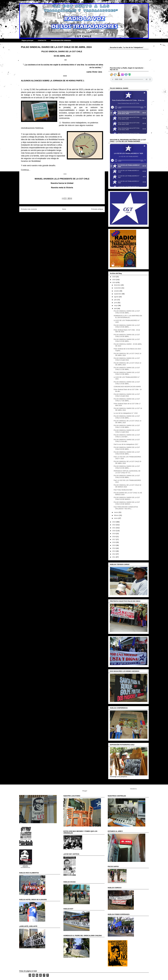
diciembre (117, 285)
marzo (116, 512)
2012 (114, 554)
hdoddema (133, 789)
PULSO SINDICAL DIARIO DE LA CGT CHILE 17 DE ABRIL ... (127, 400)
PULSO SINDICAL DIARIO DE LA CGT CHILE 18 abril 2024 (127, 395)
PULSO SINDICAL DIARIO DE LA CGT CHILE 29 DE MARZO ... (127, 503)
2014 (114, 548)
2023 (114, 522)
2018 (114, 537)
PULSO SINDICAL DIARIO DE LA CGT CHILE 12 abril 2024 (127, 431)
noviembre (118, 288)
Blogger (85, 791)
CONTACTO (42, 40)
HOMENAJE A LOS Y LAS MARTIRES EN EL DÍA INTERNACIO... (128, 317)
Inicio (64, 209)
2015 (114, 545)
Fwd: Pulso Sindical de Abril (123, 490)
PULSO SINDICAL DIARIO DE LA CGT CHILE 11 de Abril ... (127, 436)
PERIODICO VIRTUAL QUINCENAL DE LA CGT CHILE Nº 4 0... (127, 472)
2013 (114, 551)
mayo (116, 305)
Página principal (27, 40)
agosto (116, 297)
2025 (114, 280)
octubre (117, 291)
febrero (117, 515)
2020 (114, 531)
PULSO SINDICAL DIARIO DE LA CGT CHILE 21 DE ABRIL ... (127, 369)
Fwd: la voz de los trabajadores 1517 (126, 444)
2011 (114, 557)
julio (116, 300)
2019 (114, 534)
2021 (114, 528)
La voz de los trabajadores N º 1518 (126, 413)
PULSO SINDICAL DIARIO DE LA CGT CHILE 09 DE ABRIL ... (127, 448)
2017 (114, 539)
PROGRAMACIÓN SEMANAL (61, 40)
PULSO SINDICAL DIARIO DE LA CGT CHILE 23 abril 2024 (127, 359)
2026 (114, 277)
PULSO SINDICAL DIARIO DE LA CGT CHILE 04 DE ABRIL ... (127, 467)
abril (116, 308)
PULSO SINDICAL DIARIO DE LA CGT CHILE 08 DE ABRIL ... (127, 453)
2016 (114, 542)
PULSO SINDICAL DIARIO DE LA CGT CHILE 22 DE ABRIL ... (127, 373)
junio (116, 303)
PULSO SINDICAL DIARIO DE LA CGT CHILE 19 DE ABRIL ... (127, 383)
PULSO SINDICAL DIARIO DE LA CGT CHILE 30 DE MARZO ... (127, 498)
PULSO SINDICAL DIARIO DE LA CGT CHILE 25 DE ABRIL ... (127, 340)
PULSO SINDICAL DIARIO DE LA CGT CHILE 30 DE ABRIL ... (127, 312)
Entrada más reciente (29, 209)
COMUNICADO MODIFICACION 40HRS (127, 387)
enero (116, 518)
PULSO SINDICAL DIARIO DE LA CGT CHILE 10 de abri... (127, 441)
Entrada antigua (97, 209)
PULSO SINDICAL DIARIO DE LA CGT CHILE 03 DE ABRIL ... (127, 477)
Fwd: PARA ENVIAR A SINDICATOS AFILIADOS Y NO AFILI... (126, 508)
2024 (114, 282)
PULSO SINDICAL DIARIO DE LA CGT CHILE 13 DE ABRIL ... (127, 426)
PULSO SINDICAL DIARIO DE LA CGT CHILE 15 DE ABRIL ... (127, 417)
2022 (114, 525)
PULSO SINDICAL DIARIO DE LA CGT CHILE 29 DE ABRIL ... (127, 326)
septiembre (118, 294)
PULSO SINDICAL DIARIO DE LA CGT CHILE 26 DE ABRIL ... (127, 336)
